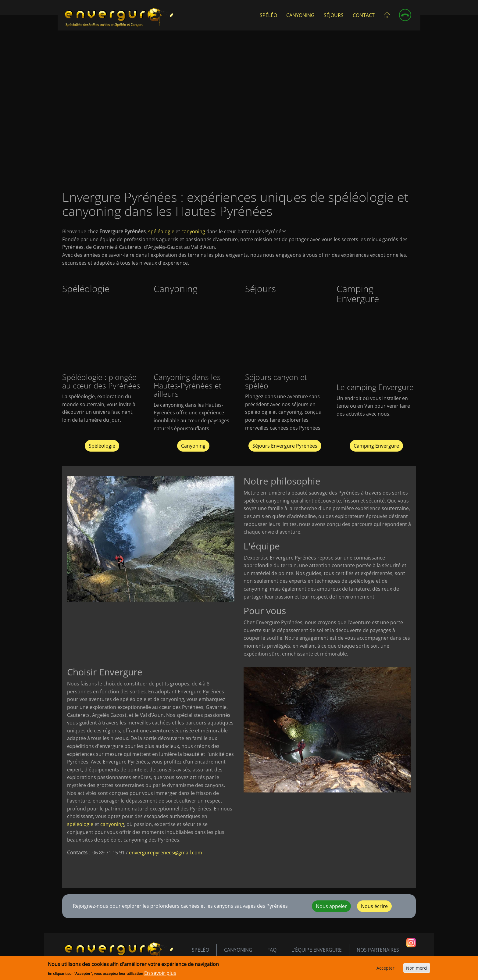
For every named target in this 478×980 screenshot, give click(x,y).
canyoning (193, 231)
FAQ (272, 950)
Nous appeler (331, 906)
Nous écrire (374, 906)
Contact (364, 15)
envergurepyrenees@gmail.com (166, 853)
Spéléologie (102, 446)
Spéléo (268, 15)
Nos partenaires (378, 950)
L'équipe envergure (317, 950)
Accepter (385, 968)
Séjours (334, 15)
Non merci (417, 968)
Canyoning (300, 15)
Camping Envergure (376, 446)
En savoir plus (160, 973)
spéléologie (161, 231)
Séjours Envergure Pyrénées (285, 446)
